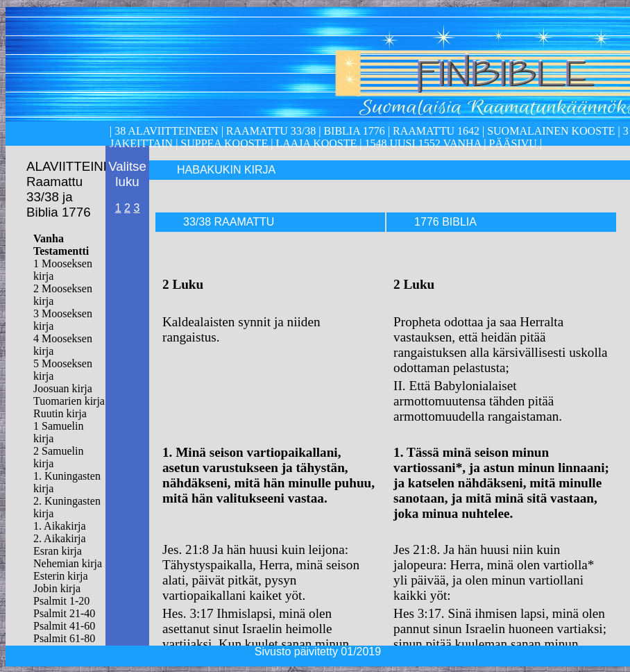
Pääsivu (513, 143)
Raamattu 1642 (436, 131)
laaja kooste (315, 143)
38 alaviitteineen (165, 131)
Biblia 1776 (354, 131)
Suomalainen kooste (551, 131)
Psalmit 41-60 (64, 626)
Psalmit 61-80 (64, 638)
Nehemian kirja (68, 563)
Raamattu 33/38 (271, 131)
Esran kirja (58, 551)
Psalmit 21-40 (64, 613)
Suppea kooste (225, 143)
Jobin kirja (57, 588)
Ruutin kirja (60, 413)
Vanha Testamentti (61, 245)
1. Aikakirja (60, 526)
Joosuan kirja (63, 388)
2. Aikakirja (60, 538)
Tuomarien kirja (69, 401)
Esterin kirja (61, 576)
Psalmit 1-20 (61, 601)
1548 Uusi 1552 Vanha (421, 143)
